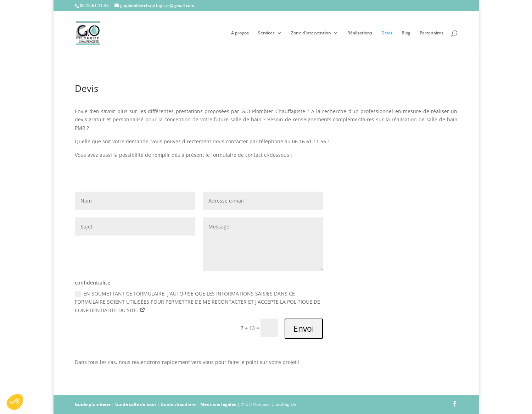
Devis (387, 33)
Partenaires (432, 33)
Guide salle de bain (136, 404)
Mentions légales (218, 404)
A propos (240, 33)
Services (266, 33)
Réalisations (360, 33)
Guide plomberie (93, 404)
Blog (406, 33)
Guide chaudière (178, 404)
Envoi (304, 329)
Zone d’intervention (311, 33)
